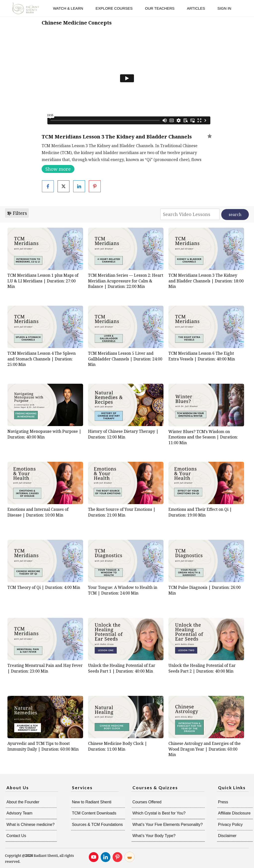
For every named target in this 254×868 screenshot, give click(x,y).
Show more (58, 169)
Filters (17, 213)
